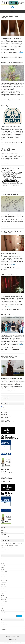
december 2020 (4, 572)
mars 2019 (3, 585)
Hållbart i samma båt (7, 314)
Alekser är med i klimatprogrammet (12, 63)
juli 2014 (2, 606)
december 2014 (4, 602)
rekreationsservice (10, 144)
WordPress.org (4, 629)
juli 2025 (2, 563)
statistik (10, 57)
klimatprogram (4, 101)
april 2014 (3, 610)
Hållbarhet (17, 99)
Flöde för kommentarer (5, 627)
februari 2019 (3, 587)
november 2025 (4, 561)
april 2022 (3, 570)
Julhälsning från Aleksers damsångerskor (8, 150)
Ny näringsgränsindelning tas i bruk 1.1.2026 (9, 544)
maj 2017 (2, 595)
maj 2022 (2, 567)
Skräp (7, 351)
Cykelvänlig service (7, 106)
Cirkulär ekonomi (8, 349)
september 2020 (4, 574)
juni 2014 (2, 608)
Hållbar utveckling (16, 349)
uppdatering (15, 57)
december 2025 (4, 559)
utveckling (20, 57)
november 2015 (4, 597)
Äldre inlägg (5, 399)
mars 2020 (3, 578)
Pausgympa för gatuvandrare (10, 194)
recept (2, 269)
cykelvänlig (17, 142)
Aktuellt (6, 163)
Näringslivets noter (19, 348)
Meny (12, 11)
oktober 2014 (3, 604)
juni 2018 (2, 589)
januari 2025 (3, 565)
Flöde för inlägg (4, 625)
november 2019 (4, 580)
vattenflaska (17, 144)
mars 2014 (3, 612)
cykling (21, 142)
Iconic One (6, 643)
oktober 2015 (3, 600)
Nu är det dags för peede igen (10, 168)
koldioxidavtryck (11, 101)
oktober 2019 (3, 582)
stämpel (6, 269)
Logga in (2, 623)
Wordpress (19, 643)
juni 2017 (2, 593)
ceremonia (14, 309)
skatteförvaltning (4, 57)
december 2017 (4, 591)
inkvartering (3, 144)
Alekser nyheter (8, 99)
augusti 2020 (3, 576)
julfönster (19, 268)
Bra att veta (7, 56)
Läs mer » (21, 53)
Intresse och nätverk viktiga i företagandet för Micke (9, 357)
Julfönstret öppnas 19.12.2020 (10, 274)
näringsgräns (16, 56)
